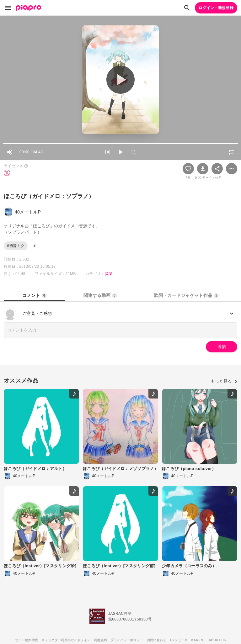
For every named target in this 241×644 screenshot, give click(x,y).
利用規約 (100, 640)
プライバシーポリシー (127, 640)
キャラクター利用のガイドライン (66, 640)
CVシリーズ (179, 640)
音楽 (109, 274)
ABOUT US (217, 640)
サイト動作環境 (26, 640)
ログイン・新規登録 (216, 8)
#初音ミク (16, 246)
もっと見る (224, 381)
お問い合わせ (157, 640)
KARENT (198, 640)
